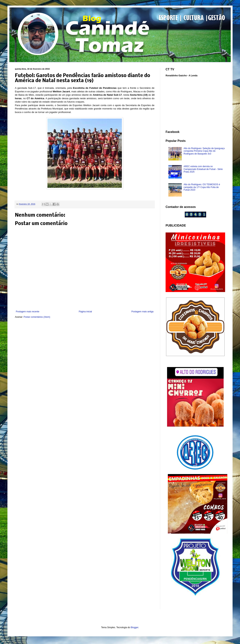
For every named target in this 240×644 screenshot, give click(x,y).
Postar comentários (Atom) (37, 317)
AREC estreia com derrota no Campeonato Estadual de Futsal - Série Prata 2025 (203, 169)
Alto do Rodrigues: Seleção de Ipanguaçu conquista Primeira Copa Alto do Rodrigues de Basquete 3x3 (204, 151)
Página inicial (85, 312)
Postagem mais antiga (142, 312)
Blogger (135, 627)
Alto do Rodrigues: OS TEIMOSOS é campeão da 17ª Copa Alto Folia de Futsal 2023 (202, 187)
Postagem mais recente (28, 312)
